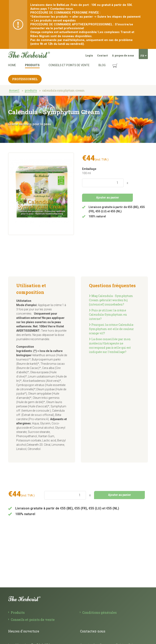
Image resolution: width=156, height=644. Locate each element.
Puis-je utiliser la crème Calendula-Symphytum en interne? (108, 314)
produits (31, 90)
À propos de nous (123, 55)
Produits (32, 65)
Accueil (14, 90)
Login (89, 55)
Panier (111, 63)
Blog (102, 65)
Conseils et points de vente (69, 65)
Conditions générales (99, 612)
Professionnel (25, 79)
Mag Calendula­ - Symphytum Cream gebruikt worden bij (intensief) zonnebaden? (111, 300)
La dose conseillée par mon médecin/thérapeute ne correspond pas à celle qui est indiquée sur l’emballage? (110, 345)
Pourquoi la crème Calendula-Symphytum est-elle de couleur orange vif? (112, 329)
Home (12, 65)
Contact (102, 55)
